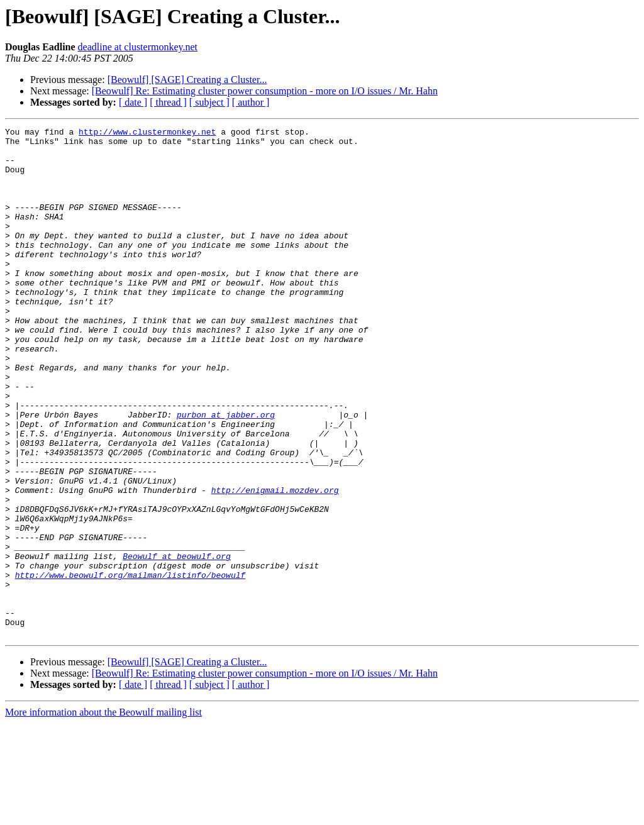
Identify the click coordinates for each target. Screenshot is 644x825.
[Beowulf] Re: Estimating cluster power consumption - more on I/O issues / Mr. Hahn (265, 91)
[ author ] (251, 102)
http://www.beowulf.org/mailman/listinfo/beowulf (130, 665)
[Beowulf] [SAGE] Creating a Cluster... (187, 80)
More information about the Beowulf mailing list (103, 814)
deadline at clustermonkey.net (138, 47)
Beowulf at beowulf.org (177, 643)
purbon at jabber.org (226, 473)
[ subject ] (209, 102)
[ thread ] (168, 102)
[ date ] (133, 102)
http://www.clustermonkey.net (147, 133)
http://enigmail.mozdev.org (275, 563)
